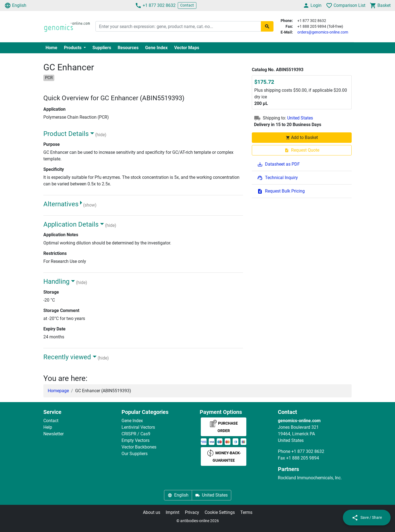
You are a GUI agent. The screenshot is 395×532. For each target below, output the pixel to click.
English (15, 5)
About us (152, 512)
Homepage (58, 391)
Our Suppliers (135, 454)
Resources (128, 48)
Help (48, 427)
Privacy (192, 512)
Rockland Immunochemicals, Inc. (310, 478)
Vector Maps (187, 48)
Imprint (173, 512)
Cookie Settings (220, 512)
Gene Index (156, 48)
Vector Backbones (139, 447)
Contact (187, 5)
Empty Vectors (136, 440)
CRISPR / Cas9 (136, 434)
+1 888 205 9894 (303, 458)
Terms (246, 512)
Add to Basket (302, 137)
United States (300, 118)
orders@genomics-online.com (323, 32)
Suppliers (102, 48)
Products (73, 48)
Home (51, 48)
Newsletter (53, 434)
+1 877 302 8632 (155, 5)
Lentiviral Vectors (138, 427)
